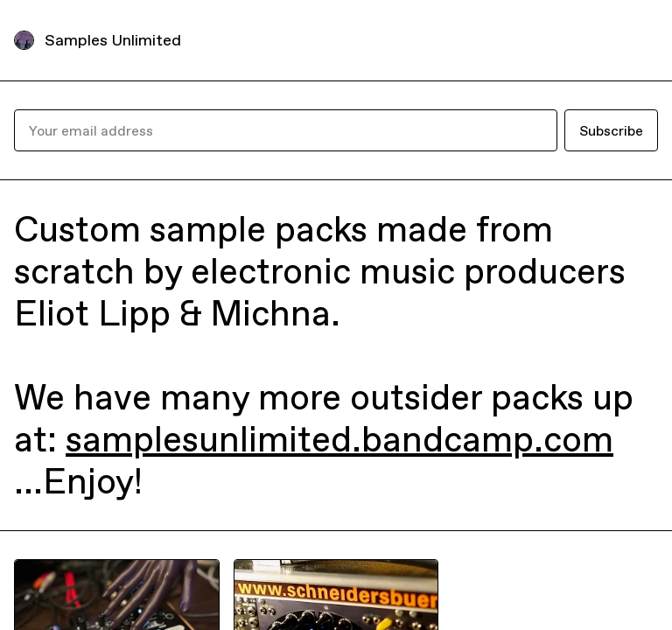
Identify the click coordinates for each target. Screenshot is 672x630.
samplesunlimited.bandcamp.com (339, 439)
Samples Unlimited (113, 40)
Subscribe (611, 130)
